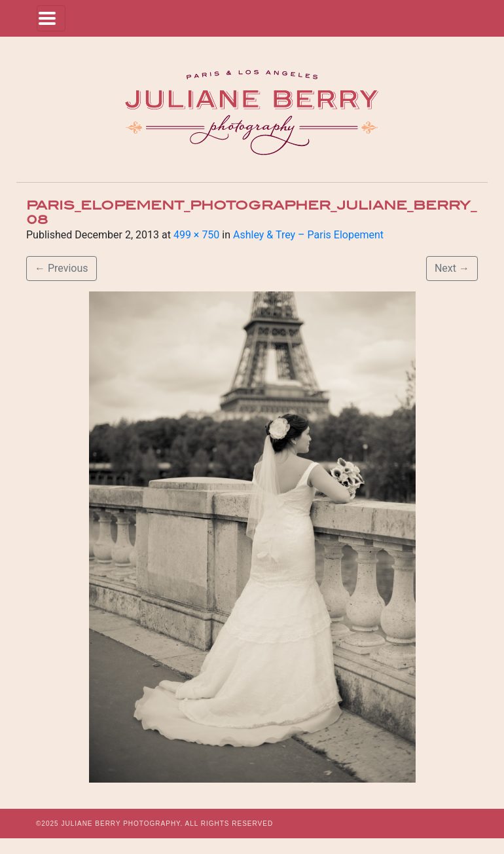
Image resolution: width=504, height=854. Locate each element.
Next (452, 268)
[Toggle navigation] (51, 18)
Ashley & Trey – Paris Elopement (308, 235)
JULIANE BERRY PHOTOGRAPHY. (122, 824)
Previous (62, 268)
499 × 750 (196, 235)
